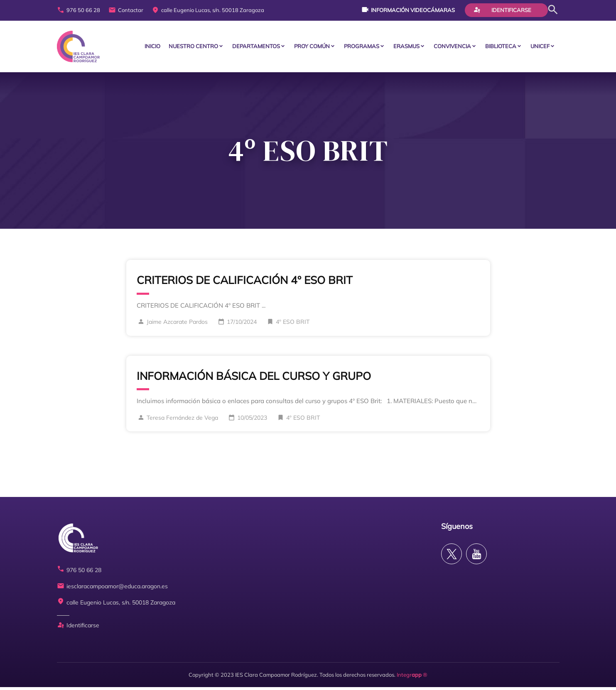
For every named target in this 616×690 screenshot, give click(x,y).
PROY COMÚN (312, 48)
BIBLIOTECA (501, 48)
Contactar (126, 10)
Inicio (152, 48)
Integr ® (412, 678)
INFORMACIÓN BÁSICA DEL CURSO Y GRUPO (254, 379)
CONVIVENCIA (452, 48)
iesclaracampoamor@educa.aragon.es (112, 589)
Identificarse (502, 10)
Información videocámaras (408, 10)
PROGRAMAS (362, 48)
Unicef (540, 48)
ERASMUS (406, 48)
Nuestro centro (193, 48)
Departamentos (256, 48)
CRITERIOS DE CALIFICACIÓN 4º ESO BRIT (245, 283)
